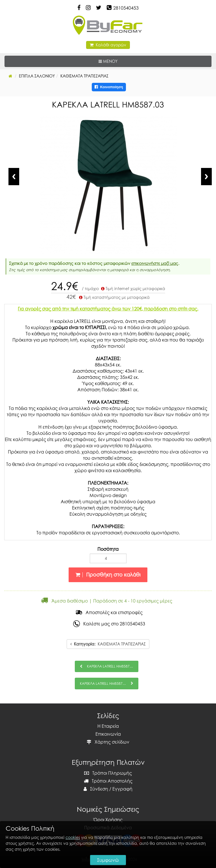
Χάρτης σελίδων (108, 742)
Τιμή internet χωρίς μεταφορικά (133, 289)
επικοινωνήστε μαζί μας (155, 263)
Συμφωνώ (108, 860)
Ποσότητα (108, 549)
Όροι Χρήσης (108, 820)
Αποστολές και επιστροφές (109, 612)
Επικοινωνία (108, 734)
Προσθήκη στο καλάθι (108, 575)
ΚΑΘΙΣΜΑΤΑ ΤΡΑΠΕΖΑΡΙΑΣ (108, 644)
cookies (73, 837)
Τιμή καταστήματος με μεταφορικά (114, 297)
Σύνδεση (96, 789)
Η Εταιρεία (108, 726)
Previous (14, 177)
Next (206, 177)
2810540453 (126, 8)
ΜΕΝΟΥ (125, 61)
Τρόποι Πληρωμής (108, 773)
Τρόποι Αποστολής (108, 781)
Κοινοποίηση (109, 87)
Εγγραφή (122, 789)
